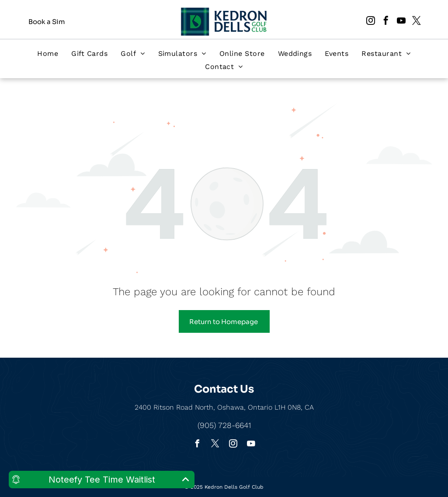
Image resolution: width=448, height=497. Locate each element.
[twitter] (417, 22)
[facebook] (386, 22)
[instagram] (371, 22)
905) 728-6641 (225, 425)
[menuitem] (48, 53)
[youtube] (401, 22)
